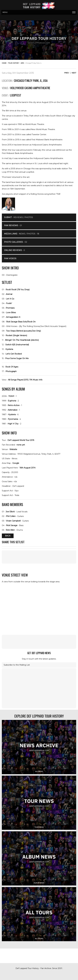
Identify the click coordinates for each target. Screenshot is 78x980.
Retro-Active (14, 405)
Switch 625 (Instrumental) (17, 345)
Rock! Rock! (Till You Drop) (18, 290)
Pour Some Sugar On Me (17, 358)
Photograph (11, 371)
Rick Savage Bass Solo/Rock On (21, 322)
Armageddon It (13, 317)
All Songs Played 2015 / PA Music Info (25, 380)
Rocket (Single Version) (16, 335)
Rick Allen (10, 530)
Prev (67, 73)
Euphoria (12, 401)
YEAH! (11, 396)
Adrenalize (13, 410)
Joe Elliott (10, 512)
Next (74, 73)
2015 (22, 63)
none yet (21, 445)
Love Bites (11, 313)
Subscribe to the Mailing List (17, 665)
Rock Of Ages (12, 367)
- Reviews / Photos (19, 217)
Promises (10, 308)
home (4, 63)
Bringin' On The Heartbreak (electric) (22, 340)
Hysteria (9, 349)
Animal (9, 294)
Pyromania (13, 419)
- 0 (14, 250)
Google (16, 463)
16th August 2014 (27, 468)
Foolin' (9, 303)
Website (13, 449)
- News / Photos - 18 (22, 234)
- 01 (13, 225)
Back (8, 536)
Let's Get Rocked (14, 354)
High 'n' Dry (13, 424)
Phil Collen (11, 516)
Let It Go (10, 299)
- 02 (16, 242)
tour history (14, 63)
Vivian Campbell (13, 521)
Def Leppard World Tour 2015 (21, 440)
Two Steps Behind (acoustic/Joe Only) (23, 331)
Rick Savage (12, 525)
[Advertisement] (39, 557)
